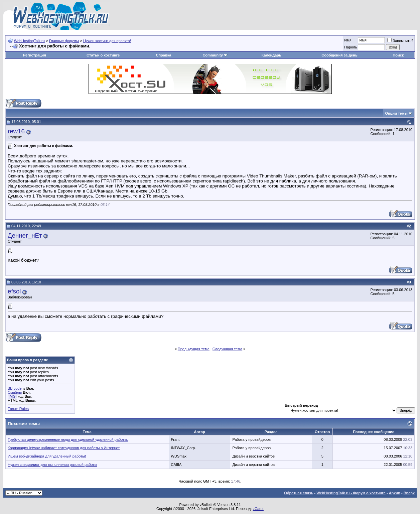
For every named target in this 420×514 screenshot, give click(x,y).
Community (215, 55)
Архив (395, 493)
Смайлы (15, 392)
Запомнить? (400, 41)
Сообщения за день (339, 55)
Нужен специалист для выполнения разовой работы (52, 465)
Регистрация (35, 55)
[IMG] (12, 396)
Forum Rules (18, 409)
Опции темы (396, 113)
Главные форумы (64, 41)
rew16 (16, 131)
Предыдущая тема (194, 349)
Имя (348, 40)
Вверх (409, 493)
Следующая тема (227, 349)
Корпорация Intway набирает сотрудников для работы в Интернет (64, 448)
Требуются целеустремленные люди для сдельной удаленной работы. (68, 439)
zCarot (258, 509)
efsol (14, 291)
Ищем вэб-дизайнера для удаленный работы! (47, 456)
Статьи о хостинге (103, 55)
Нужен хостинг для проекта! (107, 41)
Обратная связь (299, 493)
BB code (15, 388)
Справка (163, 55)
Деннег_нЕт (25, 235)
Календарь (271, 55)
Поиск (398, 55)
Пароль (351, 47)
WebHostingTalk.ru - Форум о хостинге (351, 493)
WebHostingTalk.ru (29, 41)
